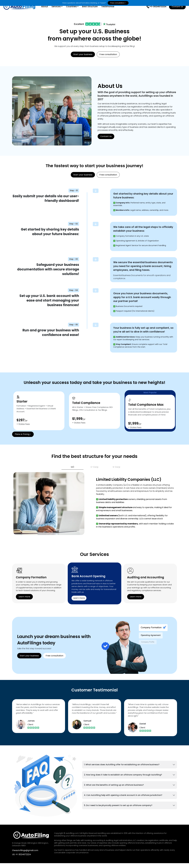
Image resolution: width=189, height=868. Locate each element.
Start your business (83, 59)
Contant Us (174, 11)
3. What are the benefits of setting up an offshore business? (114, 790)
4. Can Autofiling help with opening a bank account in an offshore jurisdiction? (123, 800)
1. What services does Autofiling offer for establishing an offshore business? (122, 769)
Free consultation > (118, 3)
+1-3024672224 (153, 11)
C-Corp (94, 472)
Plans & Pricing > (23, 439)
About (48, 11)
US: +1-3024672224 (22, 859)
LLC (73, 472)
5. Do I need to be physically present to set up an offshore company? (118, 810)
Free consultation (108, 59)
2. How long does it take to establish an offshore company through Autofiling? (123, 780)
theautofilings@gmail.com (25, 855)
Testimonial (111, 11)
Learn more (24, 601)
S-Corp (116, 472)
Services (60, 11)
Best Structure (94, 11)
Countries (75, 11)
